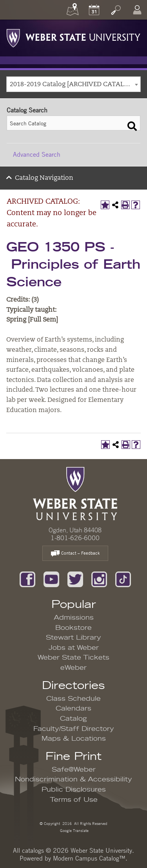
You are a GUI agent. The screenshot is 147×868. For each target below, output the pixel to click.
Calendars (73, 709)
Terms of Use (74, 800)
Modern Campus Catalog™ (89, 858)
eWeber (73, 668)
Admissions (74, 618)
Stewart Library (73, 638)
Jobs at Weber (74, 648)
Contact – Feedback (75, 554)
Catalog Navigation (44, 178)
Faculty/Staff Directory (74, 729)
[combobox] (73, 84)
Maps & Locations (74, 739)
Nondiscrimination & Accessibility (73, 779)
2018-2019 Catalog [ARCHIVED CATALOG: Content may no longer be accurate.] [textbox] (75, 85)
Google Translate (74, 830)
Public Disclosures (74, 790)
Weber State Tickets (73, 658)
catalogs (33, 850)
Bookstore (73, 628)
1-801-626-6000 (75, 538)
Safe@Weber (74, 770)
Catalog (73, 719)
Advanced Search (37, 154)
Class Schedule (73, 699)
